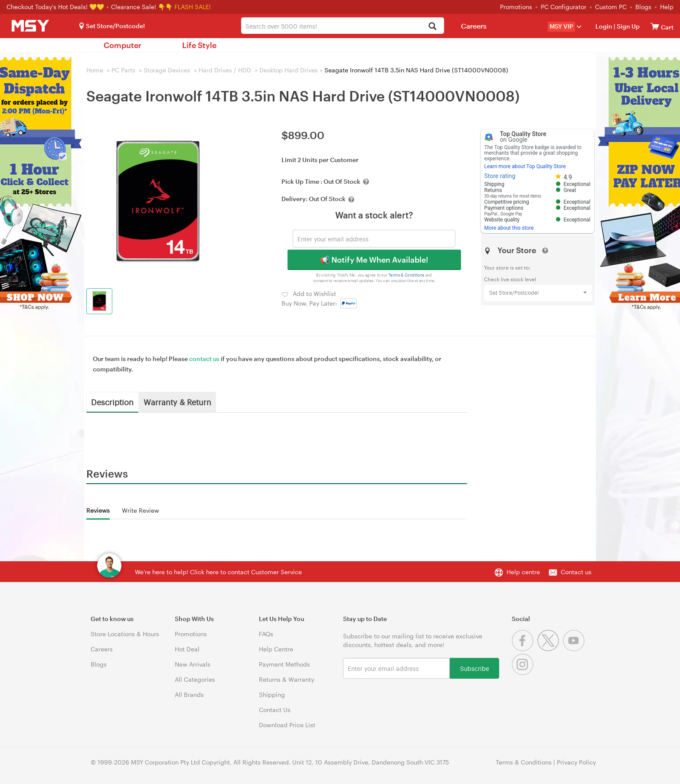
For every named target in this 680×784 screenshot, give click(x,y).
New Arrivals (193, 664)
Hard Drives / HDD (225, 70)
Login (604, 26)
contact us (204, 359)
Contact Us (275, 710)
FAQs (266, 634)
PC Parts (123, 70)
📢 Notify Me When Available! (374, 260)
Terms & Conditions (407, 275)
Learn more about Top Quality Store (525, 166)
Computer (123, 45)
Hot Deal (187, 649)
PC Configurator (564, 7)
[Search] (433, 27)
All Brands (189, 695)
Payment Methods (284, 664)
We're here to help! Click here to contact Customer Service (218, 572)
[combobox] (342, 26)
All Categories (195, 679)
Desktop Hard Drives (289, 70)
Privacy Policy (576, 762)
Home (95, 70)
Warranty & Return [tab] (177, 402)
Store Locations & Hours (125, 634)
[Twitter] (550, 649)
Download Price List (287, 725)
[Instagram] (524, 673)
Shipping (272, 695)
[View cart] (655, 26)
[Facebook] (525, 649)
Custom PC (611, 7)
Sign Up (628, 26)
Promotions (516, 7)
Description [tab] (112, 402)
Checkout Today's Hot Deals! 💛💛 (56, 7)
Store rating (500, 176)
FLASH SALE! (193, 7)
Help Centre (276, 649)
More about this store (509, 228)
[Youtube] (575, 649)
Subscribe (475, 668)
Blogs (643, 7)
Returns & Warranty (286, 679)
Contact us (576, 572)
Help (667, 7)
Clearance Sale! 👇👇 (142, 7)
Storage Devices (167, 70)
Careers (474, 26)
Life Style (199, 45)
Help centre (523, 572)
